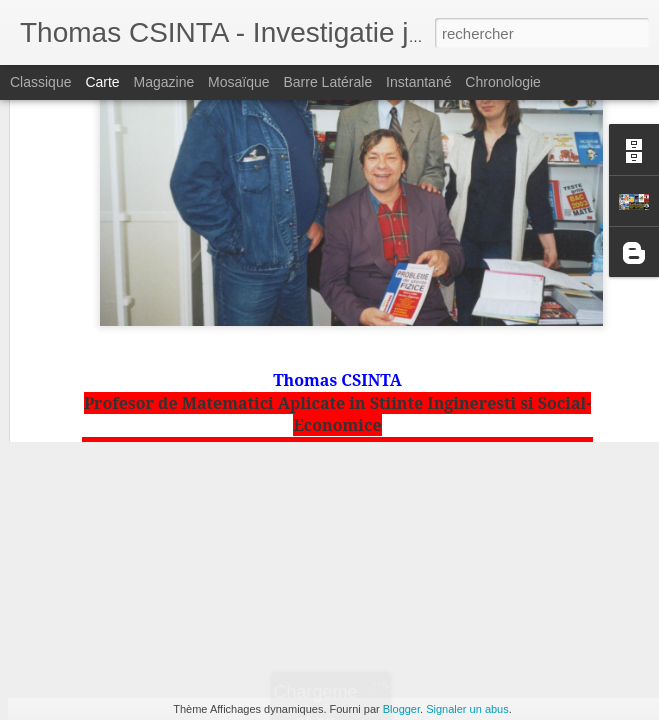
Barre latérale (327, 82)
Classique (40, 82)
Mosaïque (238, 82)
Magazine (164, 82)
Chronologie (503, 82)
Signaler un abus (467, 709)
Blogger (401, 709)
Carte (102, 82)
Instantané (418, 82)
